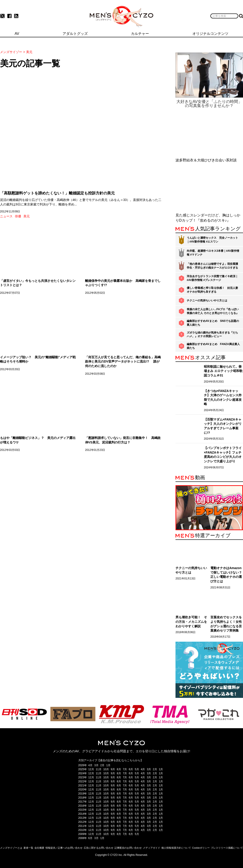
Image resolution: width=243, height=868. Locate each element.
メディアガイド (152, 848)
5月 (137, 769)
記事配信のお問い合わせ (128, 848)
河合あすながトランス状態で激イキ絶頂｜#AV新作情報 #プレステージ (212, 278)
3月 (96, 765)
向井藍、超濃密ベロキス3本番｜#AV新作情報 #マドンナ (213, 253)
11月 (99, 769)
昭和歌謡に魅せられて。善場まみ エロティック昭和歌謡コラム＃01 (223, 371)
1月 (108, 765)
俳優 (18, 216)
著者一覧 (28, 848)
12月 (91, 769)
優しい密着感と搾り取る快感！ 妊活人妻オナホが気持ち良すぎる (212, 290)
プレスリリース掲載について (227, 848)
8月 (119, 769)
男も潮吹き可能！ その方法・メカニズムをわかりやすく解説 (191, 622)
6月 (131, 769)
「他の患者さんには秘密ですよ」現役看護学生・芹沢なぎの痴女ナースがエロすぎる (212, 266)
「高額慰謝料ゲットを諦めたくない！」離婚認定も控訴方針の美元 (57, 193)
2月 (102, 765)
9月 (113, 769)
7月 (125, 769)
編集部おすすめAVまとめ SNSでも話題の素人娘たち (213, 323)
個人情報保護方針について (176, 848)
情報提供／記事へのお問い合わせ (64, 848)
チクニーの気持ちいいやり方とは (207, 300)
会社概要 (39, 848)
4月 (90, 765)
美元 (27, 216)
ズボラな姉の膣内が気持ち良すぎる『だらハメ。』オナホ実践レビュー (212, 335)
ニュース (6, 216)
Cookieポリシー (201, 848)
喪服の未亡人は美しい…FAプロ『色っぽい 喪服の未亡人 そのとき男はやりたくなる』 (213, 311)
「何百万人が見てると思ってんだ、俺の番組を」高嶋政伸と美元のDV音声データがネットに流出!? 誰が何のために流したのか (123, 362)
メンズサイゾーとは (11, 848)
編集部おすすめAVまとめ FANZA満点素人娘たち (213, 346)
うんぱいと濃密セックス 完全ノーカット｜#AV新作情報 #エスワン (212, 240)
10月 (106, 769)
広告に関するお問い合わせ (99, 848)
